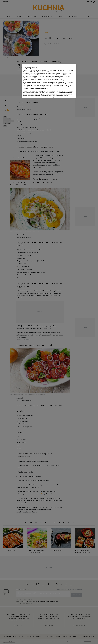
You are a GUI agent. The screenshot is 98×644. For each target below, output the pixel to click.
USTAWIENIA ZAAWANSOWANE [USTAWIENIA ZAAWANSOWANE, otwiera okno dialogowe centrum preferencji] (32, 95)
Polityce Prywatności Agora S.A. (42, 88)
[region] (49, 81)
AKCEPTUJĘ (70, 95)
